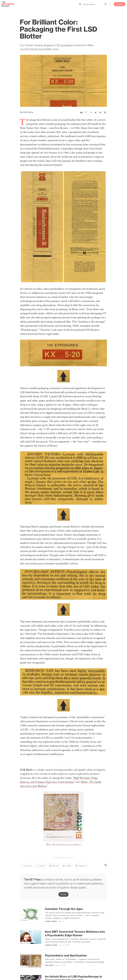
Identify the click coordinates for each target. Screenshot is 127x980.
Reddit (67, 866)
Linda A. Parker (51, 921)
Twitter (41, 866)
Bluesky (54, 866)
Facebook (27, 866)
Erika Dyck (49, 965)
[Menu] (106, 4)
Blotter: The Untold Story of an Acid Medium (64, 845)
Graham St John (51, 945)
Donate (63, 894)
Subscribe (120, 4)
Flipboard (81, 866)
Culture (24, 920)
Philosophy (25, 943)
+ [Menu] (111, 4)
